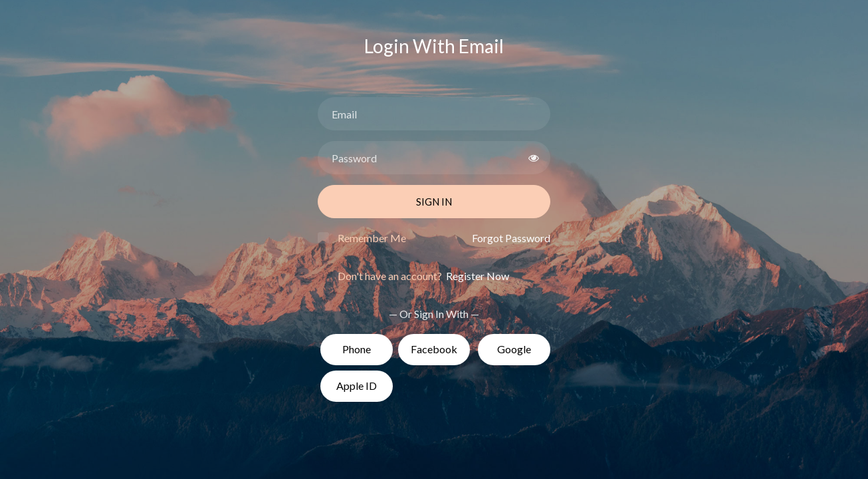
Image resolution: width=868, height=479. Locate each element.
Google (514, 349)
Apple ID (357, 386)
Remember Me (372, 238)
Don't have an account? (423, 276)
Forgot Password (511, 238)
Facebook (434, 349)
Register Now (477, 276)
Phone (357, 349)
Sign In (434, 202)
